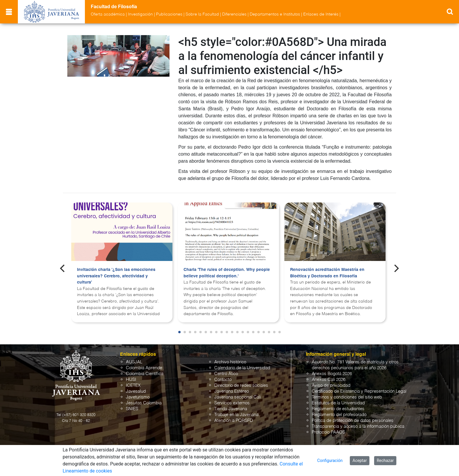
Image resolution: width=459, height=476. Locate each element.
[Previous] (63, 268)
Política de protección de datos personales (353, 421)
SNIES (132, 409)
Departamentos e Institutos (275, 14)
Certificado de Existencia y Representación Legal (359, 391)
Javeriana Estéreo (232, 391)
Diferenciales (234, 14)
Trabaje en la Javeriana (236, 415)
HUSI (131, 380)
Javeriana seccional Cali (238, 397)
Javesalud (136, 391)
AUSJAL (134, 362)
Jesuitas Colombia (144, 403)
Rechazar (385, 460)
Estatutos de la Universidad (338, 403)
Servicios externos (232, 403)
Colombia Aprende (144, 368)
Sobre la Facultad (202, 14)
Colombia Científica (145, 374)
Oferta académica (108, 14)
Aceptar (360, 460)
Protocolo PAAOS (328, 432)
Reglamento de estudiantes (338, 409)
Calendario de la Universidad (242, 368)
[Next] (396, 268)
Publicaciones (169, 14)
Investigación (140, 14)
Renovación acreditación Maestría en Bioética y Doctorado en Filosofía (327, 273)
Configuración (330, 460)
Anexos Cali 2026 (329, 380)
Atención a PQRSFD (234, 421)
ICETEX (133, 385)
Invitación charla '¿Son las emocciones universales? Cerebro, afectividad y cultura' (116, 276)
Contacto (223, 380)
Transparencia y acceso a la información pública (358, 426)
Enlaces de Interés (321, 14)
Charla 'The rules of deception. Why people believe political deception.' (227, 273)
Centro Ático (226, 374)
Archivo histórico (230, 362)
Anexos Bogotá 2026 (332, 374)
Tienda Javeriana (231, 409)
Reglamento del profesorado (339, 415)
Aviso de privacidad (331, 385)
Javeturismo (138, 397)
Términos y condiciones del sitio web (347, 397)
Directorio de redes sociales (241, 385)
